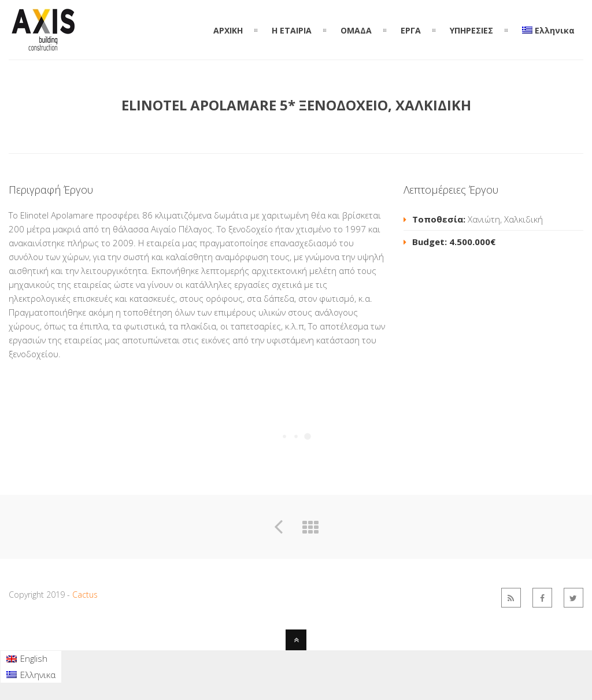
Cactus (85, 595)
